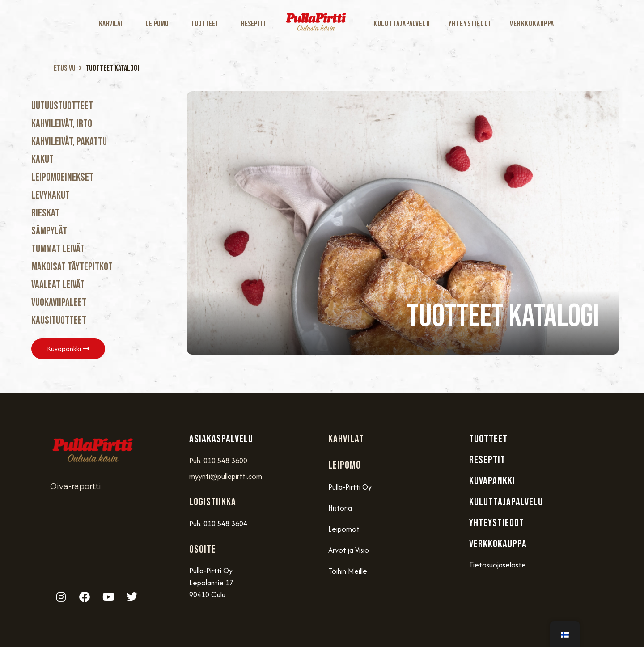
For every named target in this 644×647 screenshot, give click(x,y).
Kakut (42, 159)
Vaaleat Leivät (58, 285)
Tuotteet (207, 24)
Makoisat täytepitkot (72, 267)
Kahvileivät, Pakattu (69, 142)
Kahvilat (113, 24)
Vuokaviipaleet (59, 302)
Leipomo (159, 24)
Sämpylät (49, 231)
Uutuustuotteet (62, 106)
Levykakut (51, 195)
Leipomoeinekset (62, 177)
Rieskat (45, 213)
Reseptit (254, 24)
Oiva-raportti (76, 486)
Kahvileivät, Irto (62, 124)
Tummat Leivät (58, 249)
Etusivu (65, 68)
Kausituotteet (59, 320)
